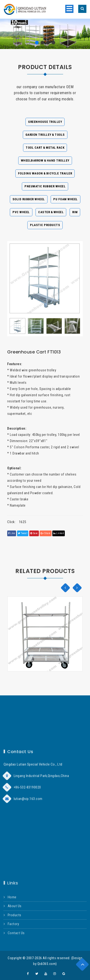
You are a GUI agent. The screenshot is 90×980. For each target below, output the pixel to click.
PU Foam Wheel (66, 199)
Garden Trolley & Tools (45, 135)
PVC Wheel (21, 212)
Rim (75, 212)
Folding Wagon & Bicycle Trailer (45, 173)
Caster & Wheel (51, 212)
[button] (37, 43)
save (34, 533)
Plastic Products (45, 225)
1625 (23, 522)
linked (59, 533)
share (46, 533)
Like (12, 533)
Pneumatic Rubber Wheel (45, 186)
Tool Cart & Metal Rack (45, 148)
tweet (23, 533)
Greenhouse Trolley (45, 122)
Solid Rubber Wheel (29, 199)
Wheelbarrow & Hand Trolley (45, 160)
